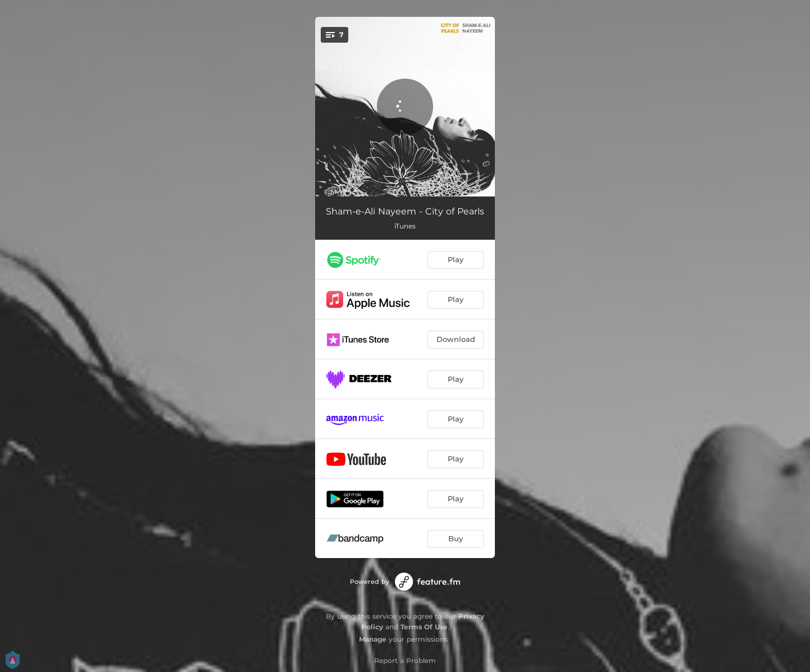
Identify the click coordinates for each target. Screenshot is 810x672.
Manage (373, 639)
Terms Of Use (424, 627)
